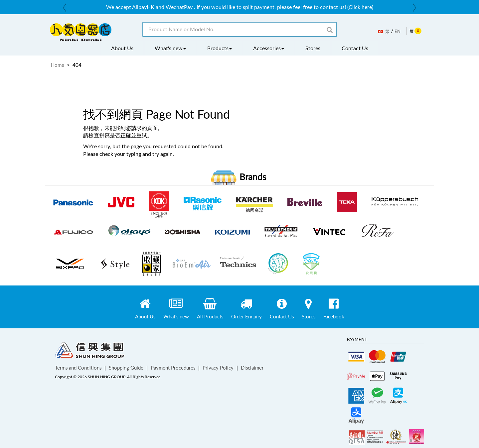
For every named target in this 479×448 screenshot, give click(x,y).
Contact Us (355, 48)
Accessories (269, 48)
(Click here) (360, 7)
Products (220, 48)
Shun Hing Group (90, 352)
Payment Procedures (173, 368)
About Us (122, 48)
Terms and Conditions (78, 368)
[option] (239, 7)
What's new (170, 48)
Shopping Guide (126, 368)
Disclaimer (252, 368)
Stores (313, 48)
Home (58, 65)
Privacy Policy (218, 368)
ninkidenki (81, 32)
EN (398, 31)
